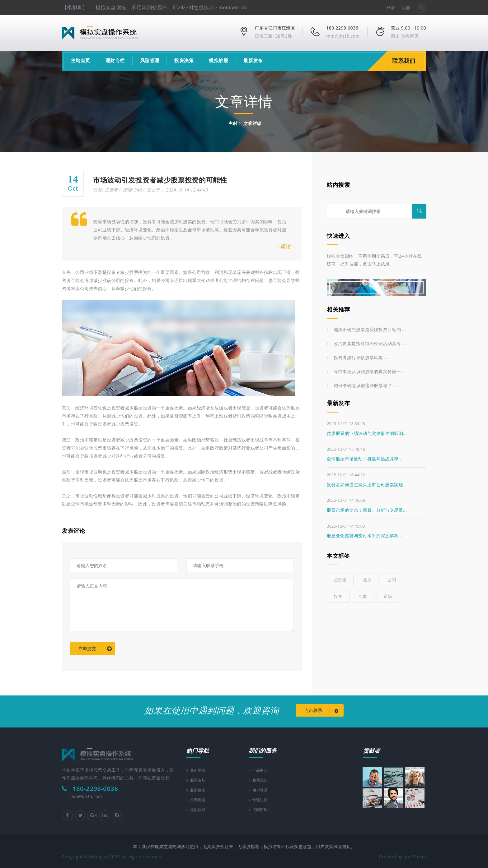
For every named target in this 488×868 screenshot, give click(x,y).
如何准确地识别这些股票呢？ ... (362, 385)
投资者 (340, 580)
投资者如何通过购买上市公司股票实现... (367, 485)
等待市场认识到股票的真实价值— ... (366, 371)
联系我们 (405, 61)
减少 (367, 580)
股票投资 (197, 790)
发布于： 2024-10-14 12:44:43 (177, 190)
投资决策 (184, 61)
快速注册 (260, 800)
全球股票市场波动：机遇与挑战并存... (365, 459)
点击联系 (323, 711)
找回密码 (260, 811)
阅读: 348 (132, 190)
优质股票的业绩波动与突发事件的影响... (367, 433)
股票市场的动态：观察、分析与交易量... (367, 510)
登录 (391, 8)
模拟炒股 (218, 61)
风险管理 (150, 61)
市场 (388, 596)
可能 (363, 596)
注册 (406, 8)
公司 (392, 580)
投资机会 (197, 800)
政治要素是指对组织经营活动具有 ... (366, 343)
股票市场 (197, 779)
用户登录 (260, 790)
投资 (338, 596)
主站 (232, 123)
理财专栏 (115, 61)
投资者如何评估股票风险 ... (357, 357)
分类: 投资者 (106, 190)
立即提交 (95, 649)
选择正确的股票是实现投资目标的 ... (366, 329)
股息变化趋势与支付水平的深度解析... (365, 536)
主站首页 (81, 61)
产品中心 (260, 768)
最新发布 (253, 61)
